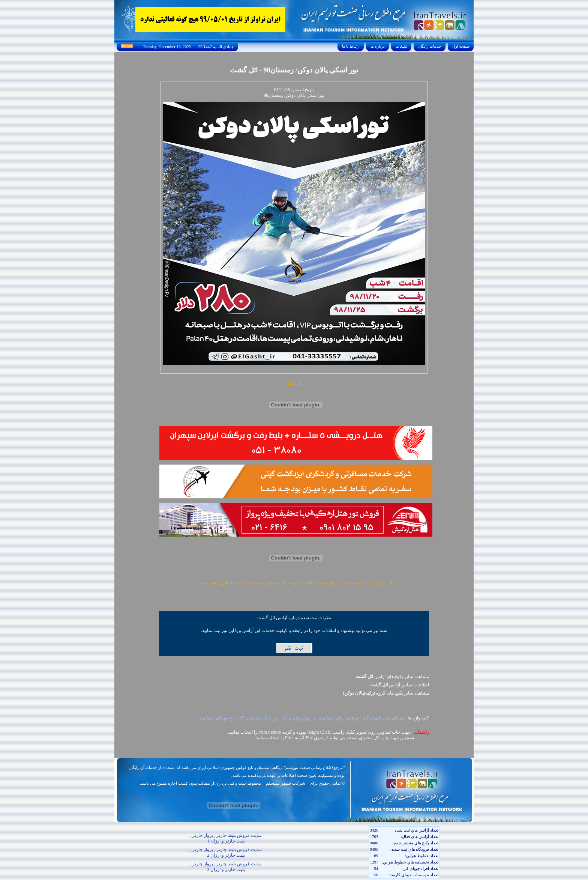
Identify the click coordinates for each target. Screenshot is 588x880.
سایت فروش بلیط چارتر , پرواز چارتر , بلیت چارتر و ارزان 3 (226, 867)
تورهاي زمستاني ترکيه (384, 718)
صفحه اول (461, 46)
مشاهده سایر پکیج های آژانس (392, 677)
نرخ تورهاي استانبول (217, 718)
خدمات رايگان (430, 46)
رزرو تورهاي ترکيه (298, 718)
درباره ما (378, 46)
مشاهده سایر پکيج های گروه (386, 693)
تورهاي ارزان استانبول (339, 718)
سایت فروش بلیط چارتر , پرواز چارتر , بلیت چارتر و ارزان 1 (226, 838)
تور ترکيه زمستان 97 (259, 718)
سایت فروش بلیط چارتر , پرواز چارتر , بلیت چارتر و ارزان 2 (226, 852)
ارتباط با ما (351, 46)
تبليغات (401, 46)
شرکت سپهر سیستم (286, 783)
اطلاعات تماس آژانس (400, 685)
